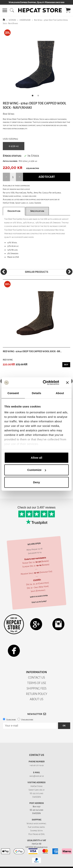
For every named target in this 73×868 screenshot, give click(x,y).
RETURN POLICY (37, 694)
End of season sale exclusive (16, 189)
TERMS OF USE (37, 683)
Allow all (37, 457)
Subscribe (11, 720)
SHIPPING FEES (36, 688)
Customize (37, 470)
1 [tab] (34, 97)
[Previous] (4, 272)
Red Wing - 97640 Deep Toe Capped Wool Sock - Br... (32, 351)
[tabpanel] (36, 64)
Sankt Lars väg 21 (37, 790)
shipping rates (38, 827)
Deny (37, 482)
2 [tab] (39, 97)
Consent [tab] (13, 393)
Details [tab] (36, 393)
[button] (5, 10)
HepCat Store (36, 786)
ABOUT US (36, 699)
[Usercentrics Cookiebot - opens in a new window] (44, 383)
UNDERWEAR (25, 20)
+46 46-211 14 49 (37, 765)
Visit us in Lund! (39, 602)
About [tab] (60, 393)
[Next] (69, 272)
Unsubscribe (27, 720)
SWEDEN (37, 797)
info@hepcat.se (37, 776)
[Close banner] (67, 383)
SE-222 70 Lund (36, 793)
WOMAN (12, 20)
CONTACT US (36, 678)
